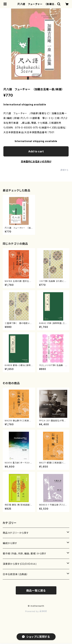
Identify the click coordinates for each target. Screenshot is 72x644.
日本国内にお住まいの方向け (36, 161)
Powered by (36, 611)
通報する (64, 170)
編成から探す (10, 543)
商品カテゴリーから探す (16, 533)
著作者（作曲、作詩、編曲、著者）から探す (25, 553)
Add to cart (36, 151)
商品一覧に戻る (36, 591)
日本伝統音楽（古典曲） (15, 574)
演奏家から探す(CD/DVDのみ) (20, 564)
